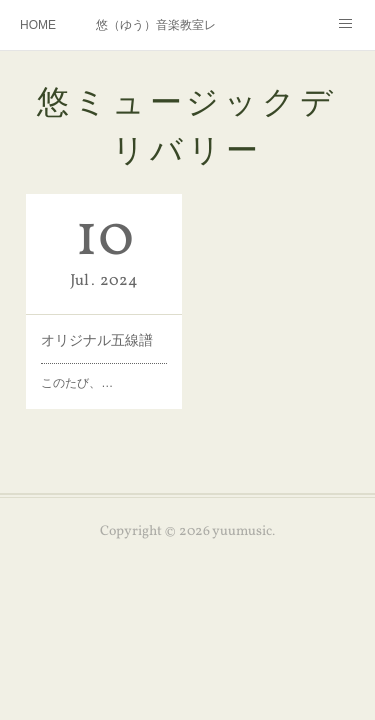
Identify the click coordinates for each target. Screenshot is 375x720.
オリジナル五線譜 (97, 340)
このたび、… (77, 383)
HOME (38, 25)
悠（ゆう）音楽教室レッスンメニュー (156, 25)
